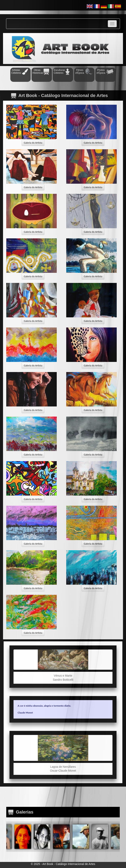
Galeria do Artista (33, 143)
